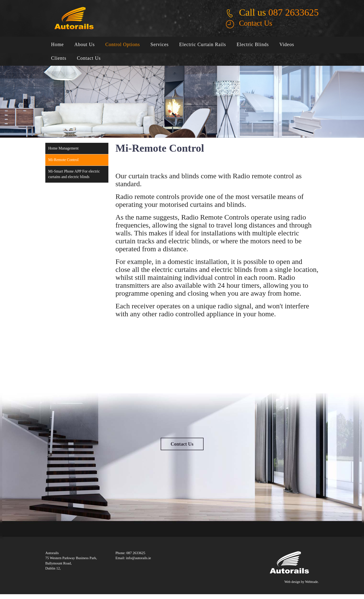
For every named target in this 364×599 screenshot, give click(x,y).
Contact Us (256, 23)
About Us (85, 44)
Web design (292, 582)
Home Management (63, 148)
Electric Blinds (253, 44)
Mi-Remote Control (63, 160)
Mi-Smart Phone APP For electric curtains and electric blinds (74, 174)
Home (57, 44)
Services (160, 44)
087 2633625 (294, 12)
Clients (59, 58)
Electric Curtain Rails (203, 44)
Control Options (123, 44)
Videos (287, 44)
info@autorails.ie (138, 558)
